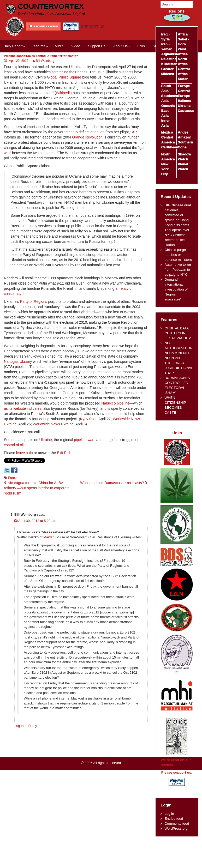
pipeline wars (85, 440)
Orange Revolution (87, 137)
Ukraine (45, 440)
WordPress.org (176, 828)
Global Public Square (64, 77)
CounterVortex (51, 6)
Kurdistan (169, 64)
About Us (120, 46)
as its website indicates (23, 408)
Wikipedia (64, 93)
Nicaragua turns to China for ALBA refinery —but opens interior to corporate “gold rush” (37, 488)
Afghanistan (171, 54)
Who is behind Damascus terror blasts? (114, 483)
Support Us (97, 46)
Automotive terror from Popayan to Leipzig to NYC (178, 270)
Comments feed (177, 824)
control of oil (14, 445)
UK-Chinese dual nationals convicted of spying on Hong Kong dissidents (178, 215)
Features (38, 46)
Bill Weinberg (45, 61)
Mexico (167, 132)
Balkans (184, 101)
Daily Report (13, 46)
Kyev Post (88, 419)
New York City (165, 169)
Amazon (185, 137)
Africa (183, 34)
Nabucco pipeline (115, 403)
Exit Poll (64, 453)
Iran (164, 44)
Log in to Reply (26, 726)
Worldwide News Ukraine (53, 424)
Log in (169, 814)
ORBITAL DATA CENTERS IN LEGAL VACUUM (178, 333)
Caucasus (186, 111)
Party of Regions (34, 302)
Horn (182, 44)
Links (141, 46)
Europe (13, 478)
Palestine (169, 59)
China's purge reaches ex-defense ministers (178, 255)
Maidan (49, 537)
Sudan (183, 79)
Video (76, 46)
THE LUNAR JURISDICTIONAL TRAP (179, 368)
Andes (183, 132)
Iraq (164, 34)
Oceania (168, 106)
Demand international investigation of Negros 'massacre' (176, 289)
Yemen (167, 49)
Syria (165, 39)
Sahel (182, 39)
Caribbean (170, 147)
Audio (59, 46)
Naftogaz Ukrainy (18, 361)
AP (134, 132)
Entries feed (174, 819)
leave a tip (25, 453)
